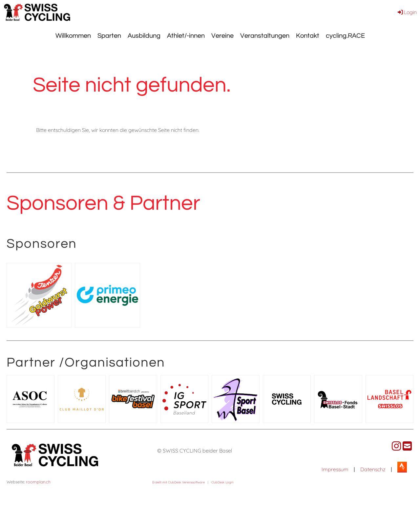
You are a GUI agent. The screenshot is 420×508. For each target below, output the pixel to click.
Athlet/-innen (186, 36)
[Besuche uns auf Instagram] (396, 446)
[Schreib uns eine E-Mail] (407, 446)
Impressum (335, 469)
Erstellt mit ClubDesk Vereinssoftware (178, 482)
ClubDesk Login (222, 482)
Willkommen (73, 36)
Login (407, 12)
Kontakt (308, 36)
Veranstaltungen (265, 36)
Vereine (222, 36)
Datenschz (373, 469)
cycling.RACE (345, 36)
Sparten (109, 36)
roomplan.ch (38, 482)
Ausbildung (144, 36)
